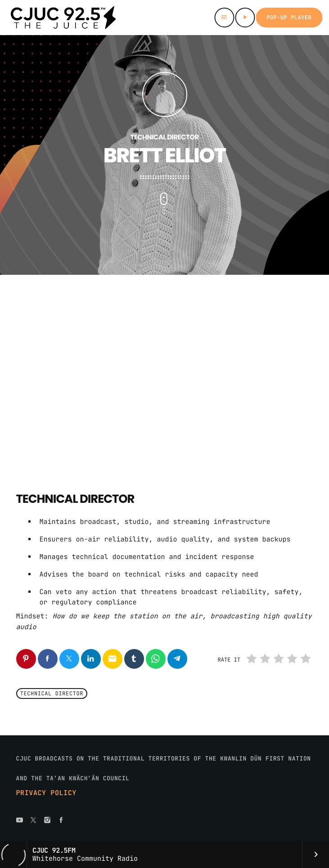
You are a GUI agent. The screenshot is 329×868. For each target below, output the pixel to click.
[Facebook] (61, 821)
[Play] (245, 18)
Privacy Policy (46, 793)
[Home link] (63, 18)
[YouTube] (20, 821)
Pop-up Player (289, 18)
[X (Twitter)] (33, 821)
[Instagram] (47, 821)
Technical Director (52, 694)
